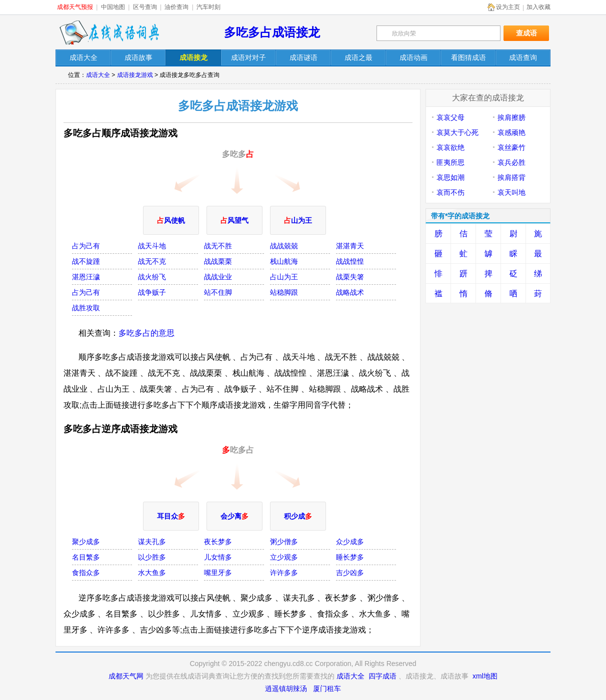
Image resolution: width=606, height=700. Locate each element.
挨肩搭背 (511, 177)
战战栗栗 (218, 261)
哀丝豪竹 (511, 147)
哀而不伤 (450, 192)
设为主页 (508, 7)
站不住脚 (218, 292)
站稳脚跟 (284, 292)
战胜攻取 (86, 308)
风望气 (234, 220)
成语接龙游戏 (135, 75)
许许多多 (284, 573)
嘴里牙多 (218, 573)
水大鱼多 (152, 573)
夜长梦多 (218, 542)
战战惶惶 (350, 261)
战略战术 (350, 292)
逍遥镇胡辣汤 (286, 689)
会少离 (234, 516)
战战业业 (218, 277)
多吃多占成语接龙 (272, 32)
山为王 (298, 220)
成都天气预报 (75, 7)
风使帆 (171, 220)
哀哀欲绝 (450, 147)
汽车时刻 (208, 7)
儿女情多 (218, 557)
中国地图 (113, 7)
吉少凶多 (350, 573)
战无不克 (152, 261)
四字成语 (382, 676)
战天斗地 (152, 246)
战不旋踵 (86, 261)
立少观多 (284, 557)
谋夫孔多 (152, 542)
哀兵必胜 (511, 162)
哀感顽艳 (511, 132)
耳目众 (171, 516)
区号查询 (145, 7)
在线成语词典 (109, 32)
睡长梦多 (350, 557)
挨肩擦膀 (511, 117)
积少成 (298, 516)
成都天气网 (126, 676)
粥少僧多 (284, 542)
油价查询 (176, 7)
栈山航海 (284, 261)
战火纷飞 (152, 277)
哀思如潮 (450, 177)
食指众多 (86, 573)
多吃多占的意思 (146, 333)
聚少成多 (86, 542)
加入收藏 (538, 7)
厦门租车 (327, 689)
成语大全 (98, 75)
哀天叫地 (511, 192)
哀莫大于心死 (457, 132)
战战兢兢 (284, 246)
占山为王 (284, 277)
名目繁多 (86, 557)
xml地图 (485, 676)
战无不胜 (218, 246)
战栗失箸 (350, 277)
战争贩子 (152, 292)
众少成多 (350, 542)
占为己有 (86, 246)
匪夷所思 (450, 162)
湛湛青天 (350, 246)
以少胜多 (152, 557)
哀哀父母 (450, 117)
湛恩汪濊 (86, 277)
